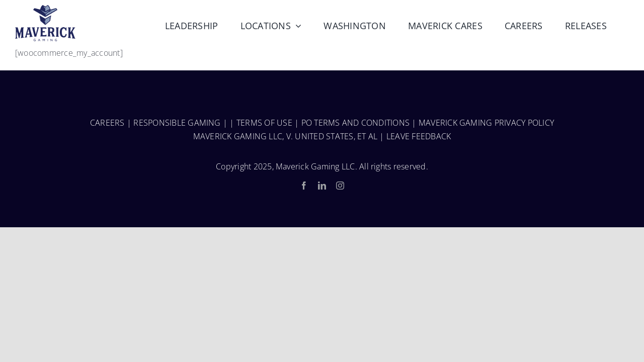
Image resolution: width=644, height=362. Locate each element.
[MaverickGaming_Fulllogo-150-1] (45, 9)
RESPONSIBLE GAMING (177, 123)
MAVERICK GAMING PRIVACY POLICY (486, 123)
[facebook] (304, 186)
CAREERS (107, 123)
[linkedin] (322, 186)
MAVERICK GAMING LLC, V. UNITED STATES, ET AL (286, 136)
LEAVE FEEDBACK (419, 136)
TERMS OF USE (264, 123)
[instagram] (340, 186)
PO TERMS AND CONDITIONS (356, 123)
